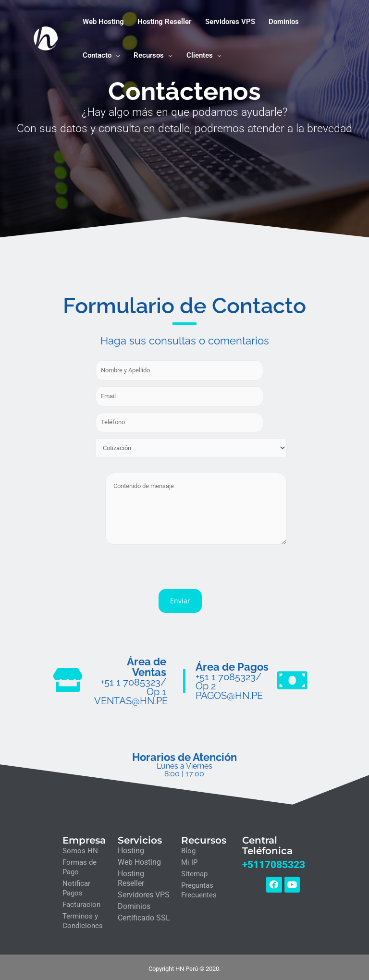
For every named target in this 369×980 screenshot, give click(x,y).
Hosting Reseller (131, 876)
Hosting (131, 848)
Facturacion (81, 902)
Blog (188, 848)
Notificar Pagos (76, 885)
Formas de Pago (80, 864)
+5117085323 (274, 861)
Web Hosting (139, 859)
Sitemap (194, 871)
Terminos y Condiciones (83, 918)
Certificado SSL (144, 915)
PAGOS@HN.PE (228, 693)
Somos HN (80, 848)
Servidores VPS (144, 892)
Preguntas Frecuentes (199, 887)
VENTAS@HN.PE (130, 698)
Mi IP (189, 859)
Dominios (134, 903)
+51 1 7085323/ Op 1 (135, 684)
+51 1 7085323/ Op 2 (234, 679)
